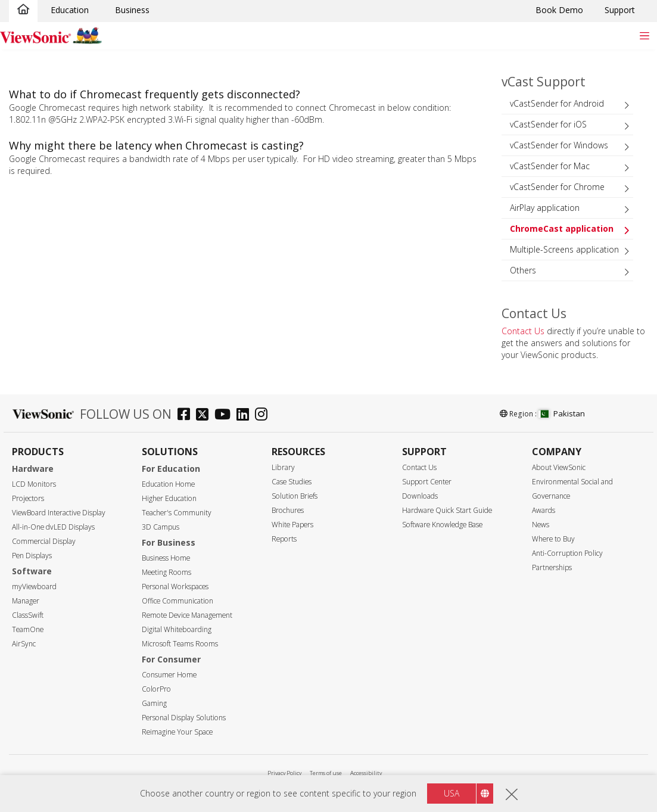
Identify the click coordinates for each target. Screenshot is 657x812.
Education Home (168, 484)
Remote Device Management (187, 615)
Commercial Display (44, 541)
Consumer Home (169, 675)
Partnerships (552, 567)
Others (523, 270)
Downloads (420, 496)
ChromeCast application (562, 228)
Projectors (28, 498)
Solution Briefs (295, 496)
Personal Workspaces (175, 587)
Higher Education (169, 498)
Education (70, 10)
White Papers (292, 525)
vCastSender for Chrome (557, 187)
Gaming (154, 703)
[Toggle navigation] (644, 35)
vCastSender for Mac (550, 166)
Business (132, 10)
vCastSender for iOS (548, 124)
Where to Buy (553, 539)
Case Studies (292, 482)
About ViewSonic (559, 467)
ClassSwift (28, 615)
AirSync (24, 644)
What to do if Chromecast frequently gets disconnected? (155, 94)
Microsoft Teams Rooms (180, 644)
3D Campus (161, 527)
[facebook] (187, 416)
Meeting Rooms (166, 572)
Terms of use (326, 773)
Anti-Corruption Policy (567, 553)
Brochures (288, 510)
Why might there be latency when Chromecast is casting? (156, 145)
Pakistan (561, 413)
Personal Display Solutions (184, 718)
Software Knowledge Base (442, 525)
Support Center (427, 482)
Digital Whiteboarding (177, 629)
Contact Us (523, 331)
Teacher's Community (177, 513)
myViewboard (34, 587)
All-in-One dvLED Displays (53, 527)
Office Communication (178, 601)
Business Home (166, 558)
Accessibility (366, 773)
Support (620, 10)
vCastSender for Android (557, 103)
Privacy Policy (284, 773)
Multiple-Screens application (564, 249)
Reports (284, 539)
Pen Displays (32, 556)
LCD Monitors (34, 484)
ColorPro (156, 689)
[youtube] (225, 416)
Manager (26, 601)
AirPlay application (545, 208)
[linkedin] (246, 416)
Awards (544, 510)
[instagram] (264, 416)
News (541, 525)
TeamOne (28, 629)
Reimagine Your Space (177, 732)
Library (283, 467)
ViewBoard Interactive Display (59, 513)
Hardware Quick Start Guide (447, 510)
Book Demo (559, 10)
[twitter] (205, 416)
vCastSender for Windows (559, 145)
